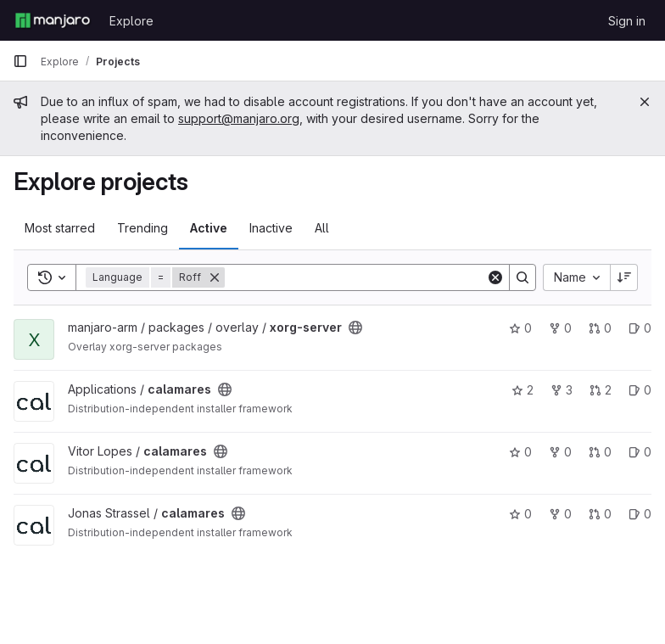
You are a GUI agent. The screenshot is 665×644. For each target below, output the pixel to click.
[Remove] (215, 277)
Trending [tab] (142, 228)
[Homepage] (53, 20)
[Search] (355, 277)
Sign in (627, 21)
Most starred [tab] (60, 228)
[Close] (645, 102)
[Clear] (495, 277)
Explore (131, 21)
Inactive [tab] (271, 228)
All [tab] (322, 228)
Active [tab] (209, 228)
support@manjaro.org (239, 118)
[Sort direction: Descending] (624, 277)
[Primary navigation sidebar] (20, 61)
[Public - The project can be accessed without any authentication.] (355, 328)
